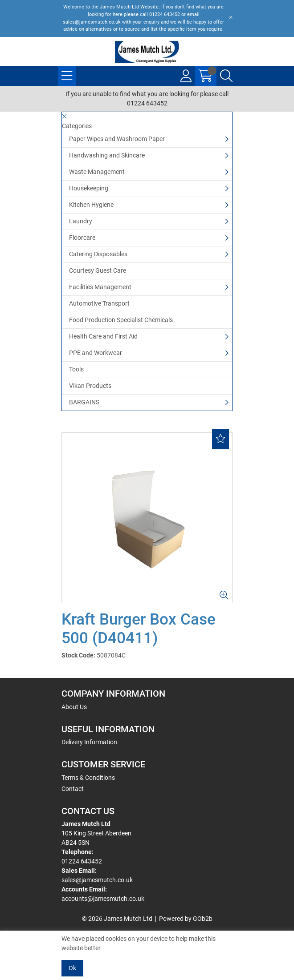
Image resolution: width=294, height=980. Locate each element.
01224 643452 (82, 861)
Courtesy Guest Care (98, 270)
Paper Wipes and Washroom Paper (117, 139)
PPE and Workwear (96, 353)
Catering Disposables (98, 254)
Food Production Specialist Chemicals (121, 320)
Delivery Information (89, 742)
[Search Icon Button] (226, 76)
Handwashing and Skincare (107, 155)
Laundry (81, 221)
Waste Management (97, 172)
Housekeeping (89, 188)
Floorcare (82, 238)
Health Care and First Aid (103, 336)
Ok (72, 968)
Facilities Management (100, 287)
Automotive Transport (99, 303)
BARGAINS (84, 402)
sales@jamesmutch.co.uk (97, 880)
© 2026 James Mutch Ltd (117, 919)
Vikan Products (90, 386)
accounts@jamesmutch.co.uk (103, 899)
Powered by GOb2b (186, 919)
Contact (73, 789)
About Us (74, 707)
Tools (76, 369)
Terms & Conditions (88, 778)
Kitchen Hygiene (91, 205)
